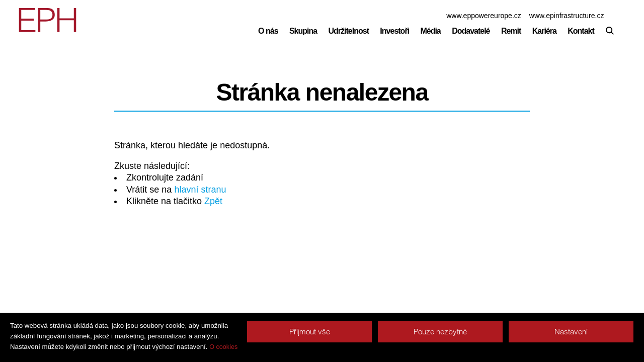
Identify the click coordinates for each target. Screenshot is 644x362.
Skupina (303, 31)
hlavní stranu (200, 190)
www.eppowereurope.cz (484, 16)
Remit (511, 31)
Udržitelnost (349, 31)
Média (430, 31)
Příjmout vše (310, 332)
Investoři (394, 31)
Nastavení (571, 332)
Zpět (213, 201)
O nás (268, 31)
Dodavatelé (471, 31)
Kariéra (544, 31)
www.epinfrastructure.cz (567, 16)
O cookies (223, 347)
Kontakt (581, 31)
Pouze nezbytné (440, 332)
